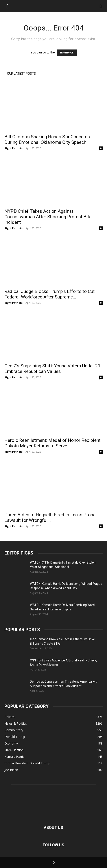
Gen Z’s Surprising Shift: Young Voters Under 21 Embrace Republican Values (52, 369)
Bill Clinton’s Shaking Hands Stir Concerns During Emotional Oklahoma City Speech (47, 140)
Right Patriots (13, 148)
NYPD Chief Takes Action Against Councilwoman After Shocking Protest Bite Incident (48, 217)
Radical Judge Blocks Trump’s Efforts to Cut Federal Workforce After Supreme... (50, 294)
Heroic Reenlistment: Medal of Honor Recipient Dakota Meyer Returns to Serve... (53, 443)
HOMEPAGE (67, 53)
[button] (7, 6)
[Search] (101, 6)
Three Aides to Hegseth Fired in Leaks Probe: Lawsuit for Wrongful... (50, 518)
